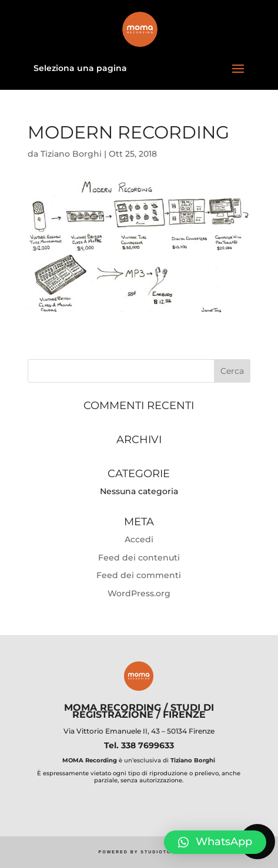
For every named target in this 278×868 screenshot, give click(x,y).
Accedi (139, 539)
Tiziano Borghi (71, 154)
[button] (215, 842)
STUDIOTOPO (160, 852)
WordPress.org (139, 593)
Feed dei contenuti (139, 558)
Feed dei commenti (139, 575)
